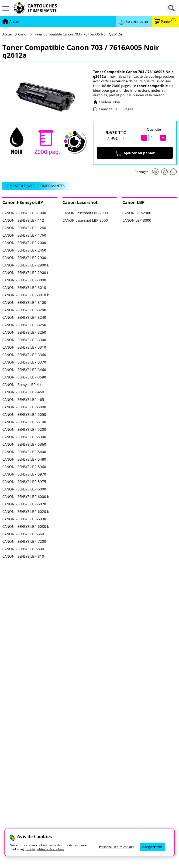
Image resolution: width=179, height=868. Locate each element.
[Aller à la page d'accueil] (15, 22)
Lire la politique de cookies (45, 849)
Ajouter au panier (135, 153)
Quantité (154, 129)
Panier (168, 22)
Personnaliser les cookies (116, 847)
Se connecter (137, 21)
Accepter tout (152, 847)
